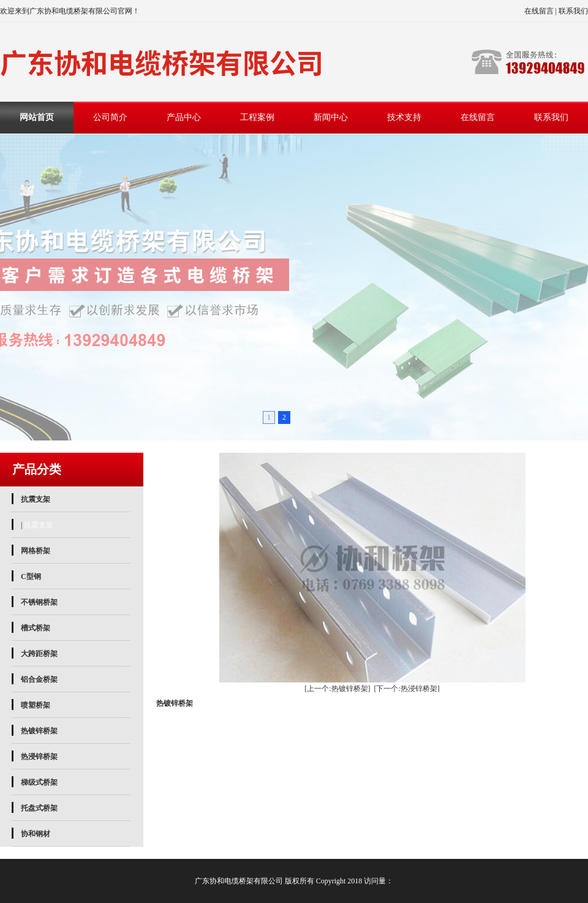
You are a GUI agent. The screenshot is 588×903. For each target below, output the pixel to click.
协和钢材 (36, 834)
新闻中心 (331, 117)
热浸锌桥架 (39, 757)
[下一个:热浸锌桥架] (407, 689)
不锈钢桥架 (39, 602)
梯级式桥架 (39, 782)
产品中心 (184, 117)
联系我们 (573, 11)
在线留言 (539, 11)
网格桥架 (36, 551)
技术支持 (404, 117)
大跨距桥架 (39, 654)
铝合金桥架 (39, 679)
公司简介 (110, 117)
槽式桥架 (36, 628)
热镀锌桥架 (39, 731)
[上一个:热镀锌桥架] (337, 689)
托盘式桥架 (39, 808)
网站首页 (37, 117)
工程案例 (257, 117)
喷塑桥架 (36, 705)
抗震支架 (36, 499)
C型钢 (31, 576)
